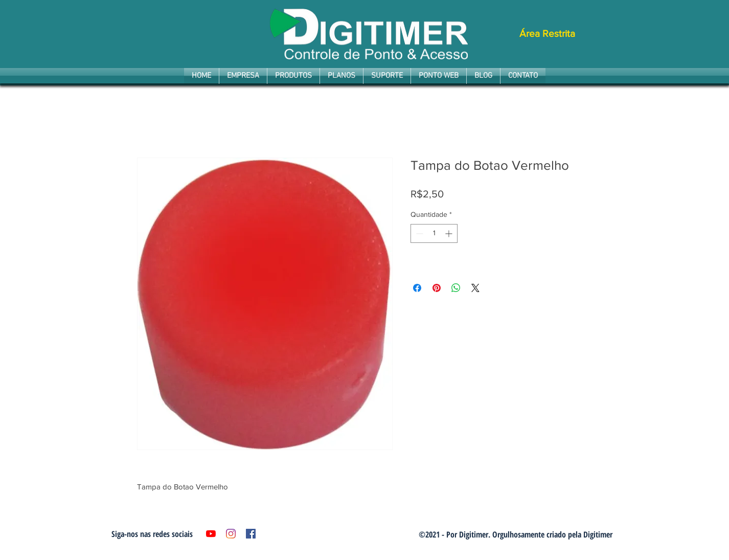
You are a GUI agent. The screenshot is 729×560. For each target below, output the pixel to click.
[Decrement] (418, 233)
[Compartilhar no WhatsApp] (456, 288)
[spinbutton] (434, 233)
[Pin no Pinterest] (437, 288)
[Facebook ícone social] (251, 534)
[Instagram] (231, 534)
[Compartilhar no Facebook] (417, 288)
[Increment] (450, 233)
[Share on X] (475, 288)
